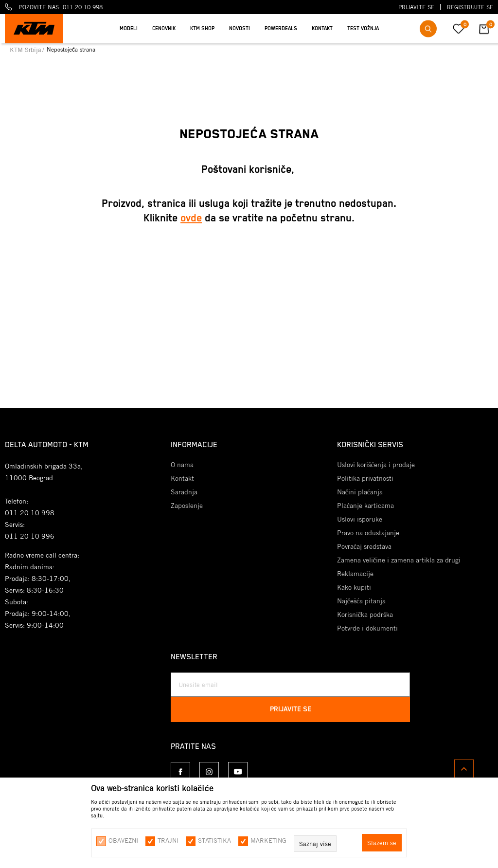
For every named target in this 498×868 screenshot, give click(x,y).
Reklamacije (355, 574)
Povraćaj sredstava (364, 546)
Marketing (268, 840)
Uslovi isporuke (360, 519)
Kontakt (182, 478)
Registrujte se (470, 7)
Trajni (168, 840)
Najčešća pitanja (361, 601)
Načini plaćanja (360, 492)
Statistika (214, 840)
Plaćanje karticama (365, 506)
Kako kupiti (354, 587)
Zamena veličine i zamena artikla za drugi (399, 560)
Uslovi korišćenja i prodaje (376, 465)
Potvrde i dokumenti (367, 628)
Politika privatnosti (365, 478)
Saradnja (184, 492)
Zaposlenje (187, 506)
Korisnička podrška (365, 615)
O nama (182, 465)
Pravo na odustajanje (368, 533)
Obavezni (123, 840)
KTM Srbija (26, 50)
